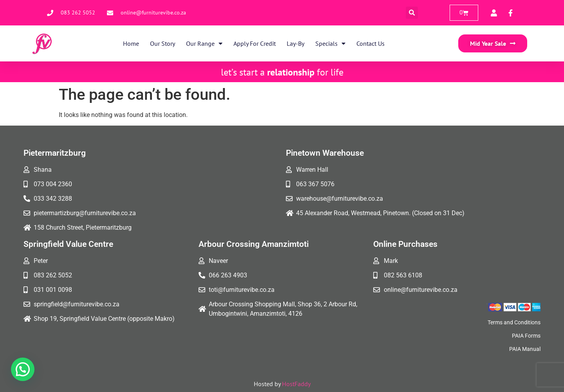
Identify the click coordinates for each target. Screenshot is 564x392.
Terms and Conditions (514, 322)
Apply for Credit (255, 43)
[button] (412, 13)
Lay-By (296, 43)
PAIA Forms (526, 336)
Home (131, 43)
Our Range (204, 43)
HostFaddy (296, 384)
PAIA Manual (525, 349)
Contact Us (371, 43)
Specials (330, 43)
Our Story (163, 43)
